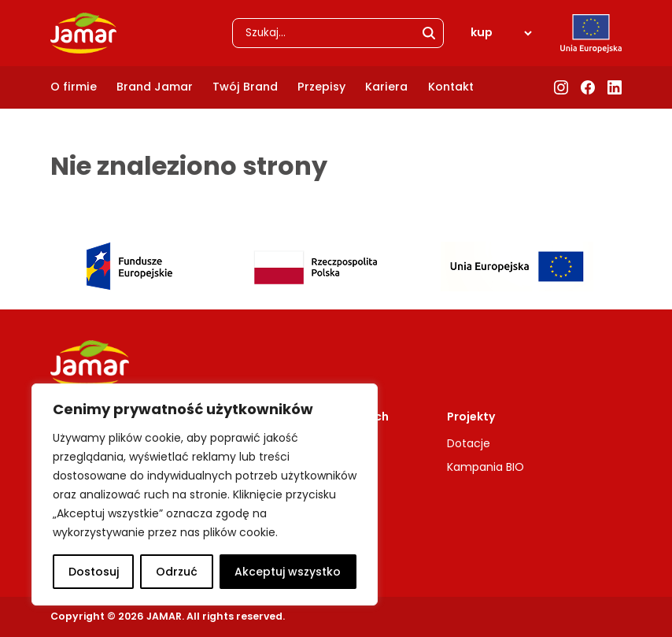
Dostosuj (94, 572)
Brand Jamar (155, 87)
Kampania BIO (486, 467)
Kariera (386, 87)
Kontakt (451, 87)
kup (482, 32)
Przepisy (321, 87)
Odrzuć (177, 572)
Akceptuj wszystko (288, 572)
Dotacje (469, 443)
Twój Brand (245, 87)
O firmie (74, 87)
